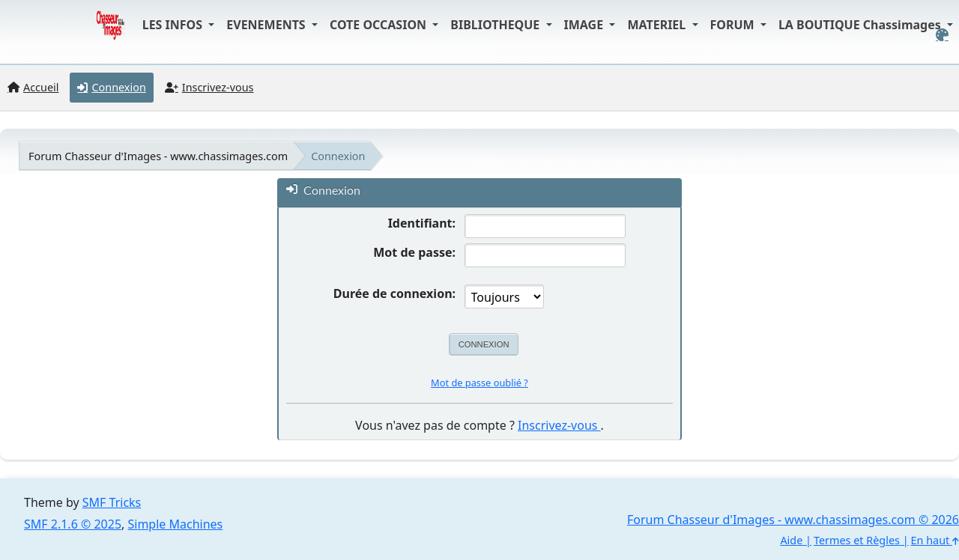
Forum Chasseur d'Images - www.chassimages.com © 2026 (793, 520)
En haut (935, 540)
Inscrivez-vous (559, 425)
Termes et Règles (857, 540)
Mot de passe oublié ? (479, 383)
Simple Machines (176, 524)
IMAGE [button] (586, 25)
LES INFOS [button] (174, 25)
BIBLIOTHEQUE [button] (496, 25)
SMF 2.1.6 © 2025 (73, 524)
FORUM (734, 25)
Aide (791, 540)
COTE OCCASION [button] (379, 25)
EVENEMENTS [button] (267, 25)
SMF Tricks (112, 502)
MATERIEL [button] (658, 25)
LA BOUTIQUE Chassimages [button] (861, 25)
